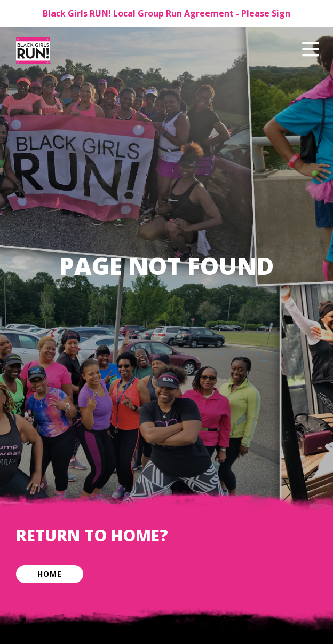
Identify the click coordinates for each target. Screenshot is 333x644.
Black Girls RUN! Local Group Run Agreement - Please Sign (166, 13)
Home (50, 574)
